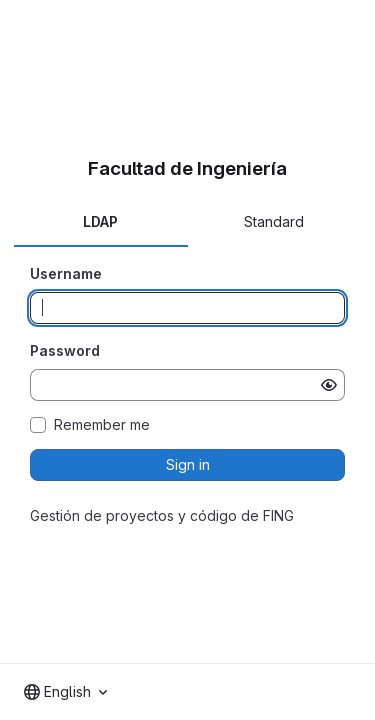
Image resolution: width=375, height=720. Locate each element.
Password (65, 350)
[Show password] (329, 385)
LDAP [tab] (100, 221)
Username (66, 273)
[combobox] (65, 692)
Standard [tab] (274, 221)
